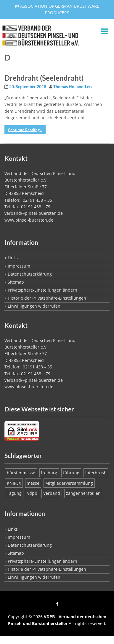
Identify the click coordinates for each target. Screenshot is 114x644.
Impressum (19, 266)
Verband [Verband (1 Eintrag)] (52, 493)
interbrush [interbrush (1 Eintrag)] (96, 473)
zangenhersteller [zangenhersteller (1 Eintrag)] (83, 493)
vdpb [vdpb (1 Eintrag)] (32, 493)
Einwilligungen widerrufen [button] (34, 306)
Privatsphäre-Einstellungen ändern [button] (42, 290)
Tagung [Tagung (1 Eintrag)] (14, 493)
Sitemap (16, 282)
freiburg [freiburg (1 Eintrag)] (49, 473)
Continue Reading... (25, 130)
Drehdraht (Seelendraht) (44, 78)
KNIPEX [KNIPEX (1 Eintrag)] (14, 483)
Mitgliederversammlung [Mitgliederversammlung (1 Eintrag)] (69, 483)
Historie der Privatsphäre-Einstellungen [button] (47, 298)
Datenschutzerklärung (30, 274)
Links (13, 258)
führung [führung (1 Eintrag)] (71, 473)
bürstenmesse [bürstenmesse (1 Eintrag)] (21, 473)
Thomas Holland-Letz (73, 87)
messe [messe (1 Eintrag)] (33, 483)
